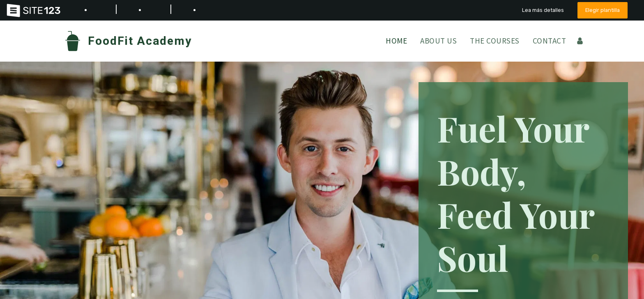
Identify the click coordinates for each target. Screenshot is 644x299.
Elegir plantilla (603, 10)
